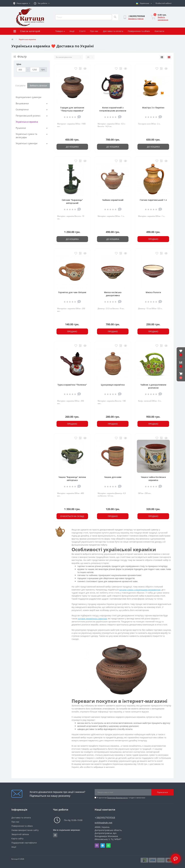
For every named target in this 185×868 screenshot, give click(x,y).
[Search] (115, 17)
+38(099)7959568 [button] (105, 818)
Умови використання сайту (25, 830)
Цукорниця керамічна (113, 385)
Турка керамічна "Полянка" (72, 385)
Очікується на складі (72, 516)
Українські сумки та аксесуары (27, 136)
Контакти (159, 31)
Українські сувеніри (27, 143)
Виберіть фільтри (38, 86)
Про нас (94, 31)
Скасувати (20, 86)
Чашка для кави (113, 477)
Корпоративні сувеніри (29, 97)
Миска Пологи (153, 292)
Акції (72, 31)
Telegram (103, 845)
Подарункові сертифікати (24, 843)
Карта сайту (17, 838)
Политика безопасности (117, 798)
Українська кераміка (27, 122)
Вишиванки (22, 103)
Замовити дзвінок (136, 19)
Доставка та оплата (113, 31)
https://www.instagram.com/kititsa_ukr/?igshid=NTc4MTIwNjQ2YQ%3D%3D (55, 835)
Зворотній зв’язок (20, 834)
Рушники (21, 128)
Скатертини (22, 109)
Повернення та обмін (139, 31)
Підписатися (162, 792)
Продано (153, 239)
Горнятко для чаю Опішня (72, 292)
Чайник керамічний (113, 200)
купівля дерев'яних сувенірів (92, 619)
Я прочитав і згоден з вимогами (121, 798)
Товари (60, 31)
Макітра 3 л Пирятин (153, 108)
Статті (82, 31)
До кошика (72, 147)
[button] (181, 376)
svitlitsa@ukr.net (103, 823)
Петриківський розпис (28, 116)
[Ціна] (21, 70)
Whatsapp (108, 845)
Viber (97, 845)
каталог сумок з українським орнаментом (140, 590)
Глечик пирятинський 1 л (153, 200)
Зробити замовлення (163, 18)
